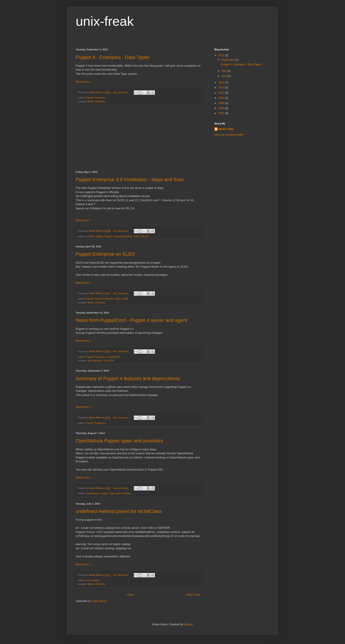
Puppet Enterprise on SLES (105, 254)
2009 (222, 103)
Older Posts (193, 595)
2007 (222, 113)
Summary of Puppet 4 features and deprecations (128, 379)
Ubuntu (145, 236)
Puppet (90, 98)
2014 (222, 82)
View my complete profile (229, 135)
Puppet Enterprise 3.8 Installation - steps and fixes (130, 180)
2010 (222, 98)
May (224, 71)
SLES (137, 236)
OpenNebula (93, 493)
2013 (222, 88)
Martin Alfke (226, 129)
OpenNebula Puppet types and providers (119, 441)
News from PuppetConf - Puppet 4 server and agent (131, 320)
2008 (222, 108)
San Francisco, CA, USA (101, 361)
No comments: (121, 92)
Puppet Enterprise (123, 236)
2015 (222, 55)
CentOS (90, 236)
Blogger (188, 624)
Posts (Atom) (99, 601)
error (88, 580)
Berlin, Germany (96, 101)
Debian (99, 236)
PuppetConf (114, 357)
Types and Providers (120, 493)
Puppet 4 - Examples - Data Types (113, 57)
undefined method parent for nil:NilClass (119, 511)
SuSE (125, 299)
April (225, 76)
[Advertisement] (138, 138)
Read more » (83, 82)
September (228, 60)
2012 (222, 93)
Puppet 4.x (100, 98)
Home (130, 595)
